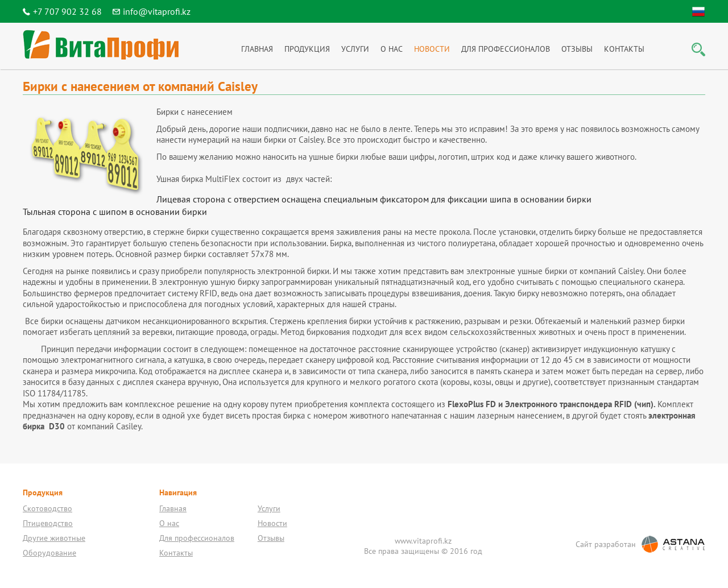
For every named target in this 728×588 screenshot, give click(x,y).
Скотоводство (47, 508)
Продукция (307, 49)
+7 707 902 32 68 (67, 11)
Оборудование (49, 553)
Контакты (624, 49)
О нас (392, 49)
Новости (432, 49)
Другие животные (54, 538)
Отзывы (577, 49)
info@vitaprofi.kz (157, 11)
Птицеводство (48, 523)
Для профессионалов (506, 49)
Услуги (355, 49)
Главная (257, 49)
